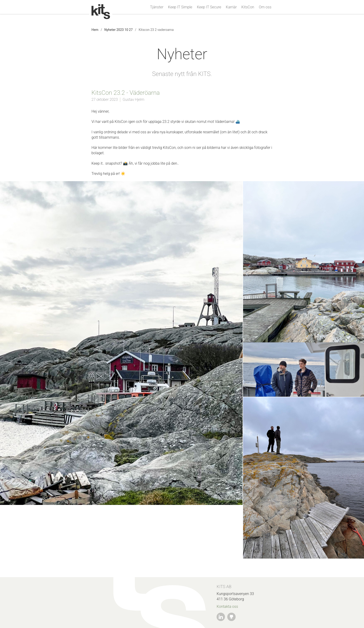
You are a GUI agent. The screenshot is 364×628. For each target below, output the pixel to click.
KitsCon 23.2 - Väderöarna (126, 93)
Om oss (265, 7)
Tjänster (157, 7)
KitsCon (248, 7)
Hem (95, 30)
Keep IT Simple (180, 7)
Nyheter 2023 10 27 (118, 30)
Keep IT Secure (209, 7)
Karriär (231, 7)
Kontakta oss (227, 607)
